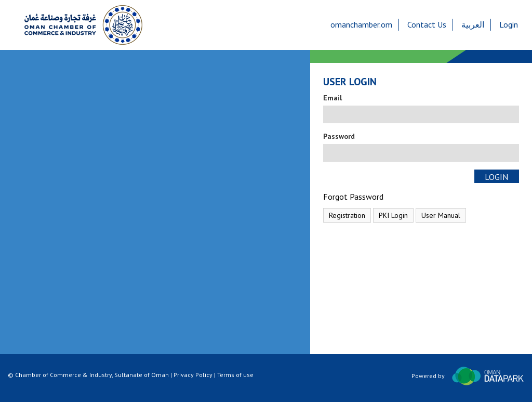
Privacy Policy (193, 375)
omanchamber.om (361, 24)
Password (339, 136)
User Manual (441, 215)
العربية (473, 24)
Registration (347, 215)
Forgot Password (353, 197)
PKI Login (393, 215)
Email (332, 98)
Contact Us (427, 24)
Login (509, 24)
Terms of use (235, 375)
